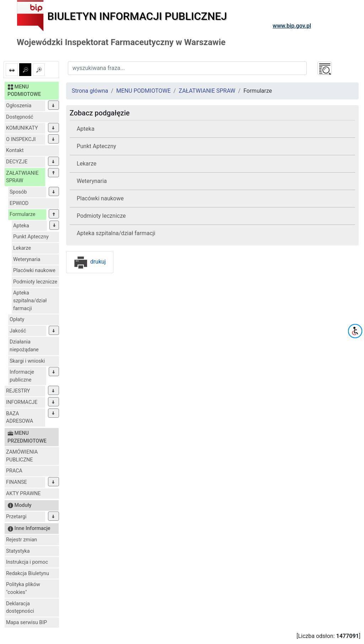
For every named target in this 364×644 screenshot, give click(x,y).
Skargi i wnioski (27, 361)
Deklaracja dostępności (20, 608)
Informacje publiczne (22, 376)
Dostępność (20, 117)
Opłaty (17, 320)
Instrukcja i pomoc (27, 562)
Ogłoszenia (19, 106)
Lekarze (22, 248)
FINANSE (17, 482)
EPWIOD (19, 203)
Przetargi (16, 517)
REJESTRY (18, 391)
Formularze (22, 214)
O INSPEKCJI (21, 139)
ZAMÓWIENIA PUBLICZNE (22, 456)
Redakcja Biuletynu (28, 573)
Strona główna (90, 91)
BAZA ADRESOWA (20, 418)
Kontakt (15, 150)
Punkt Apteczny (31, 237)
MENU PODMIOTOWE (143, 91)
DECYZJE (17, 162)
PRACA (14, 471)
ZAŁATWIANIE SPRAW (22, 177)
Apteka (21, 226)
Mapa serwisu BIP (26, 623)
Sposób (18, 192)
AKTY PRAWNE (23, 494)
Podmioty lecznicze (35, 282)
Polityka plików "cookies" (23, 588)
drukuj (90, 262)
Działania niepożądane (24, 346)
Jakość (18, 331)
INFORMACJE (22, 402)
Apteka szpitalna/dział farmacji (30, 301)
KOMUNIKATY (22, 128)
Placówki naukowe (34, 270)
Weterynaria (27, 259)
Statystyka (18, 551)
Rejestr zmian (22, 540)
